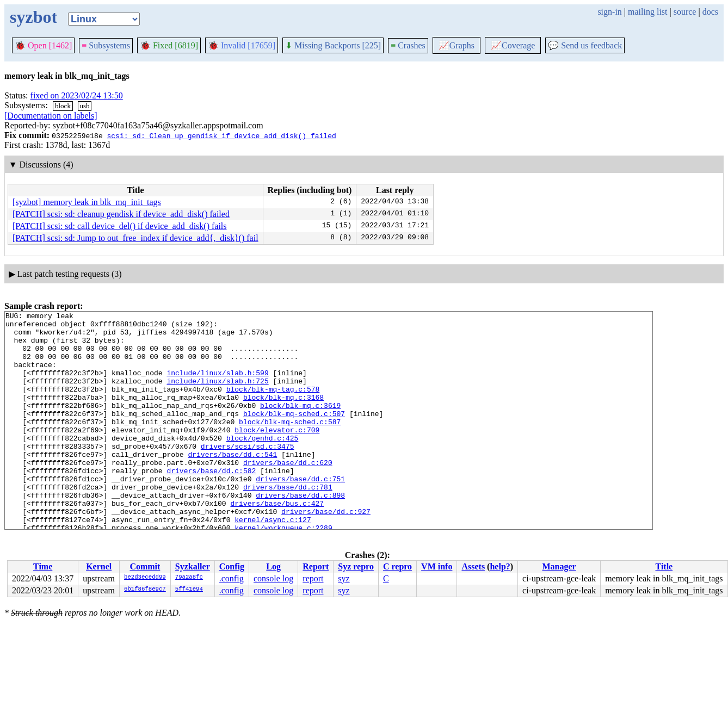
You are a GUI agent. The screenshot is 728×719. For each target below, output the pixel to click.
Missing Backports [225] (333, 45)
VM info (437, 566)
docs (710, 12)
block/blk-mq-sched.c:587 (290, 444)
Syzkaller (193, 566)
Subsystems (106, 45)
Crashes (408, 45)
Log (273, 566)
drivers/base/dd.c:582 (211, 503)
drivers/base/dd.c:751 (300, 513)
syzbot (33, 17)
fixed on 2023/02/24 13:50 (77, 95)
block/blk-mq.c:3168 (283, 415)
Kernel (99, 566)
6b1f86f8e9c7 (145, 590)
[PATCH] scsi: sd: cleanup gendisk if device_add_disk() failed (121, 214)
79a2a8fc (189, 578)
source (685, 12)
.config (232, 578)
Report (316, 566)
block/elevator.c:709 (277, 454)
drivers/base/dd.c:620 (288, 493)
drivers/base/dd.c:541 (232, 484)
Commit (145, 566)
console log (273, 578)
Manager (559, 566)
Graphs (456, 45)
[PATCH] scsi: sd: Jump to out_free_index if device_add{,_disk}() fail (135, 238)
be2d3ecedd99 (145, 578)
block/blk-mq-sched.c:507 (294, 435)
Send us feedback (585, 45)
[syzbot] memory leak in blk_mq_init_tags (87, 202)
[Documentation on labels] (51, 116)
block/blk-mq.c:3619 (300, 425)
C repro (397, 566)
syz (344, 578)
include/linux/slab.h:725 (217, 395)
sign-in (609, 12)
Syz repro (356, 566)
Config (232, 566)
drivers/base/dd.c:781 (288, 523)
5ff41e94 (189, 590)
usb (85, 106)
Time (43, 566)
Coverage (513, 45)
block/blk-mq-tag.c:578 (273, 405)
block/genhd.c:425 (263, 464)
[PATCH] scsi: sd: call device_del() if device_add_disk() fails (120, 226)
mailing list (647, 12)
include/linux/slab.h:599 (217, 386)
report (313, 578)
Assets (473, 566)
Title (664, 566)
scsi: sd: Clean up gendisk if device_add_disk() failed (221, 135)
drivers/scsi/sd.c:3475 (248, 474)
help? (500, 566)
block (63, 106)
